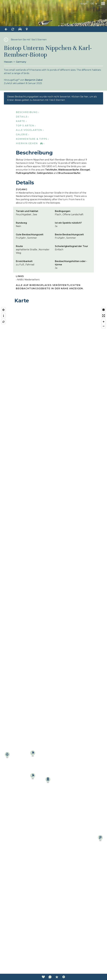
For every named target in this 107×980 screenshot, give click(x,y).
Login (84, 4)
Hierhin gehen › (30, 143)
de (92, 4)
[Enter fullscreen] (104, 316)
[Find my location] (3, 310)
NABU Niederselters (28, 280)
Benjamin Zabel (34, 80)
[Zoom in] (104, 322)
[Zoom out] (104, 326)
